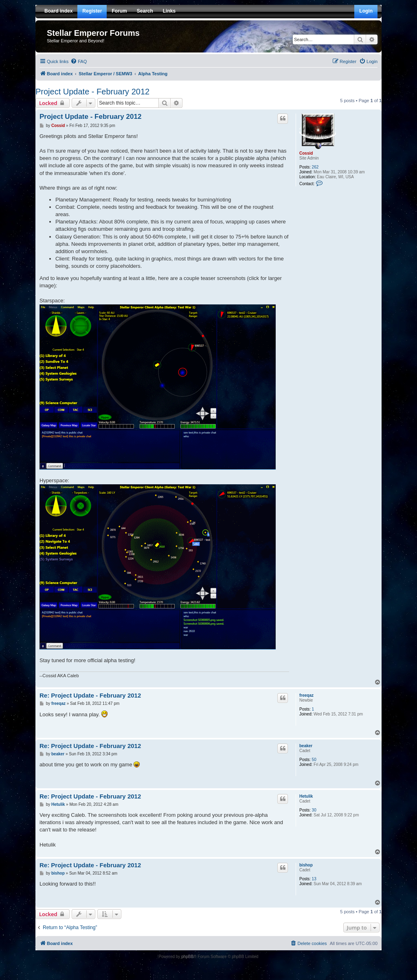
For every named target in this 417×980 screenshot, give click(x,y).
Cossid (306, 153)
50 (314, 760)
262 (315, 167)
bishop (306, 865)
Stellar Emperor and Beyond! (76, 41)
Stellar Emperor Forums (93, 33)
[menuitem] (79, 61)
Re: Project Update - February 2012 (90, 695)
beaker (306, 746)
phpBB (187, 957)
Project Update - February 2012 (92, 92)
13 (314, 879)
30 (314, 810)
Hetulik (306, 796)
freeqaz (306, 695)
